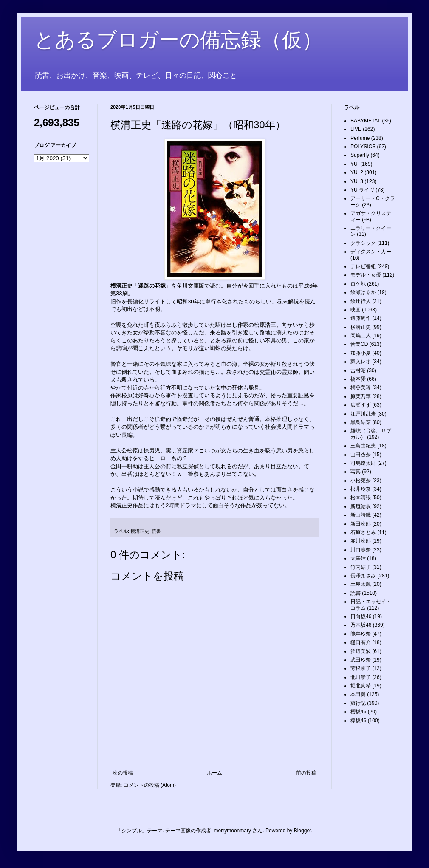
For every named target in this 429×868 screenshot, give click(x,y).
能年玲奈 (361, 634)
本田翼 (358, 694)
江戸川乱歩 (363, 414)
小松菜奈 (361, 481)
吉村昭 (358, 370)
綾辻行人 (361, 301)
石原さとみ (363, 532)
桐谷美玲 (361, 387)
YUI (355, 164)
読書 (156, 531)
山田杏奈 (361, 455)
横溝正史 (140, 531)
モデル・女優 (366, 275)
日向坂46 (361, 616)
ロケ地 (358, 284)
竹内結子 (361, 567)
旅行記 (358, 703)
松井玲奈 (361, 489)
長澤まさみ (363, 576)
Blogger (303, 831)
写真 (356, 472)
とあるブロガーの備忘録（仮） (178, 40)
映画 (356, 310)
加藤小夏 (361, 353)
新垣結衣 (361, 506)
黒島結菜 (361, 422)
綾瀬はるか (363, 292)
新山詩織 (361, 515)
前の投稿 (306, 773)
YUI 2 (357, 172)
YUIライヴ (362, 190)
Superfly (360, 155)
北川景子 (361, 677)
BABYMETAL (365, 121)
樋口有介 (361, 642)
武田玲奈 (361, 660)
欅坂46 (358, 721)
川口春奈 (361, 550)
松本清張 (361, 498)
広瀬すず (361, 405)
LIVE (356, 129)
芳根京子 (361, 668)
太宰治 (358, 558)
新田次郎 (361, 524)
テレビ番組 (363, 266)
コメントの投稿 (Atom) (150, 785)
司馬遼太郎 (363, 463)
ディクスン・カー (371, 252)
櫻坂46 (358, 712)
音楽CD (359, 344)
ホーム (214, 773)
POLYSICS (363, 147)
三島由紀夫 (363, 446)
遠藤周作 (361, 318)
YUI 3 (357, 181)
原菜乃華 (361, 396)
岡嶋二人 (361, 336)
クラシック (363, 243)
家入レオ (361, 362)
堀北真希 (361, 686)
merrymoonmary (233, 831)
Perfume (360, 138)
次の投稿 (123, 773)
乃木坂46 (361, 625)
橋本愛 (358, 379)
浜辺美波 (361, 651)
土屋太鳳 (361, 584)
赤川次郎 (361, 541)
